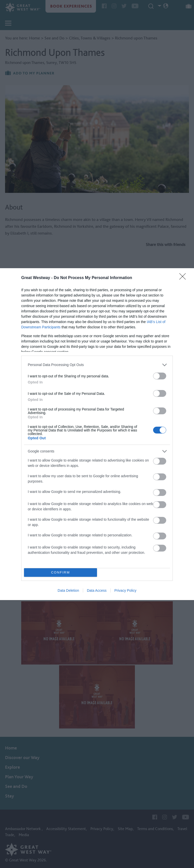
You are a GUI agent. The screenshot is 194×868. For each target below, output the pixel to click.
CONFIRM (60, 572)
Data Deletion (68, 590)
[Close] (184, 278)
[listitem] (97, 365)
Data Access (97, 590)
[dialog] (97, 434)
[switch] (160, 376)
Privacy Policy (125, 590)
